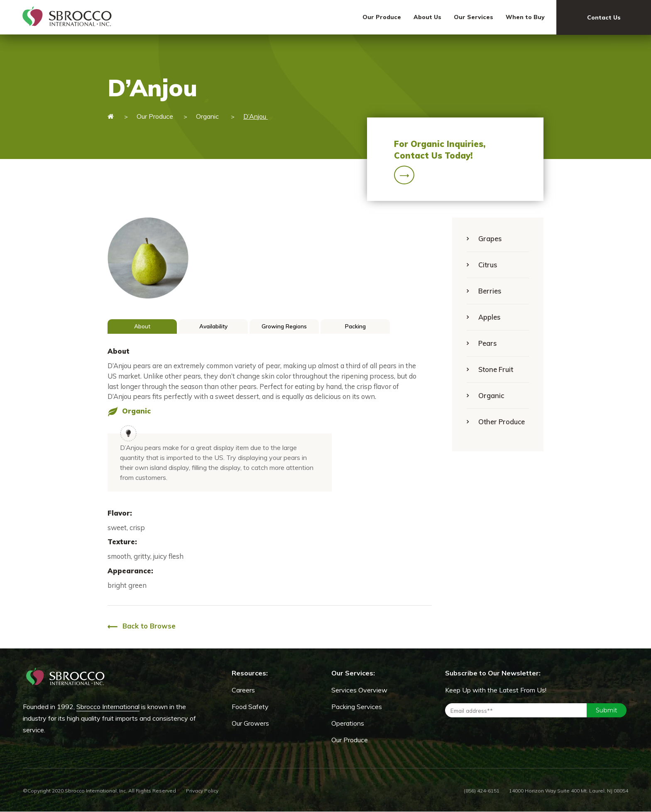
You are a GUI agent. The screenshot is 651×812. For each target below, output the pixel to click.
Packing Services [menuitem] (357, 707)
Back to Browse (142, 627)
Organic (208, 116)
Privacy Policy (202, 791)
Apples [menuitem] (489, 317)
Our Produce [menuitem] (350, 740)
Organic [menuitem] (491, 395)
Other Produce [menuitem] (502, 422)
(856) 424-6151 (482, 791)
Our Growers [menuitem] (250, 723)
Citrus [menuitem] (488, 265)
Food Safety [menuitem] (250, 707)
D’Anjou (258, 116)
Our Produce (382, 17)
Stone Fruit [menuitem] (496, 369)
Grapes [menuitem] (490, 238)
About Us (427, 17)
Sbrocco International (108, 707)
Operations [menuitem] (348, 723)
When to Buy (525, 17)
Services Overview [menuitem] (359, 690)
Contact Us (604, 17)
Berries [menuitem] (490, 291)
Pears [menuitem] (487, 343)
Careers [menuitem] (243, 690)
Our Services (474, 17)
